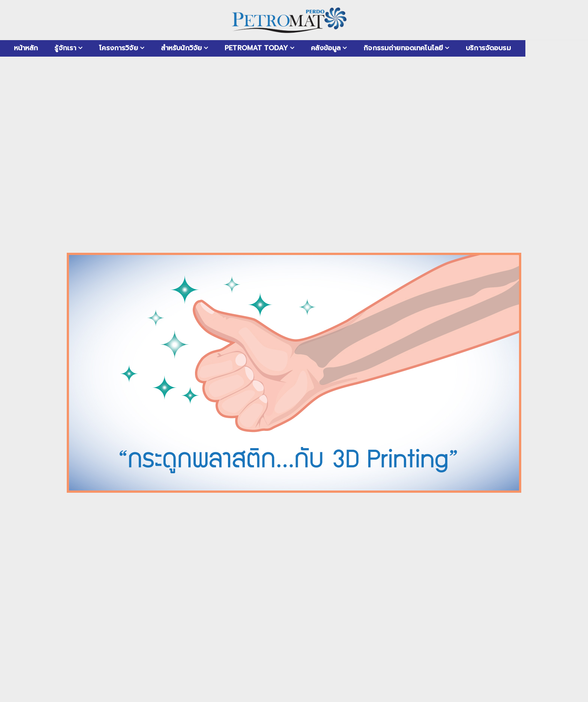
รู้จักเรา (65, 48)
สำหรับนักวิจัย (181, 48)
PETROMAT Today (256, 48)
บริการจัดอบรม (488, 48)
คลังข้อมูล (326, 48)
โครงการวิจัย (118, 48)
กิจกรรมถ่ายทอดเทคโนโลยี (403, 48)
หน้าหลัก (26, 48)
